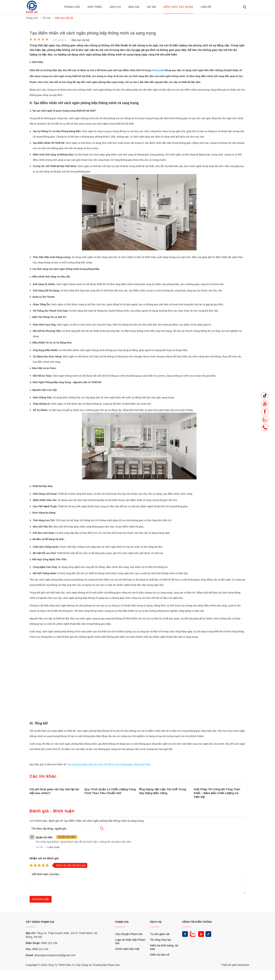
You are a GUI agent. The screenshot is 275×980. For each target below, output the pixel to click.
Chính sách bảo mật (127, 949)
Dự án (151, 7)
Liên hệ (206, 7)
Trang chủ (72, 7)
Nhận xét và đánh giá (44, 858)
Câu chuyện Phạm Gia (129, 934)
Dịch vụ (115, 7)
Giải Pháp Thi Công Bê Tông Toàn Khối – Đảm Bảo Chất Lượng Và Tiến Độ (217, 793)
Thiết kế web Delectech (235, 965)
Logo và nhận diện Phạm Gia (130, 941)
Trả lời (39, 847)
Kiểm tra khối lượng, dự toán (164, 947)
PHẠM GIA (122, 922)
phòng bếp (157, 70)
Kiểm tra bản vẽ (160, 955)
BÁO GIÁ (134, 7)
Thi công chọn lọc (161, 940)
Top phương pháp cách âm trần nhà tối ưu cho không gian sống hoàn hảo (109, 764)
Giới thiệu (95, 7)
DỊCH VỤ (156, 922)
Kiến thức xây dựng (178, 7)
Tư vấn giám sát (160, 934)
